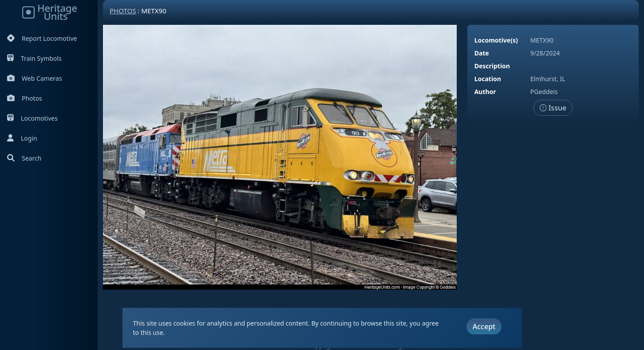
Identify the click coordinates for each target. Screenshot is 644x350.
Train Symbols (34, 58)
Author (485, 92)
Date (482, 53)
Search (24, 158)
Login (22, 138)
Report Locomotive (42, 38)
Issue (553, 108)
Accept (484, 326)
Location (488, 79)
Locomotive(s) (496, 40)
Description (492, 66)
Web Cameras (35, 78)
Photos (25, 98)
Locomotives (32, 118)
